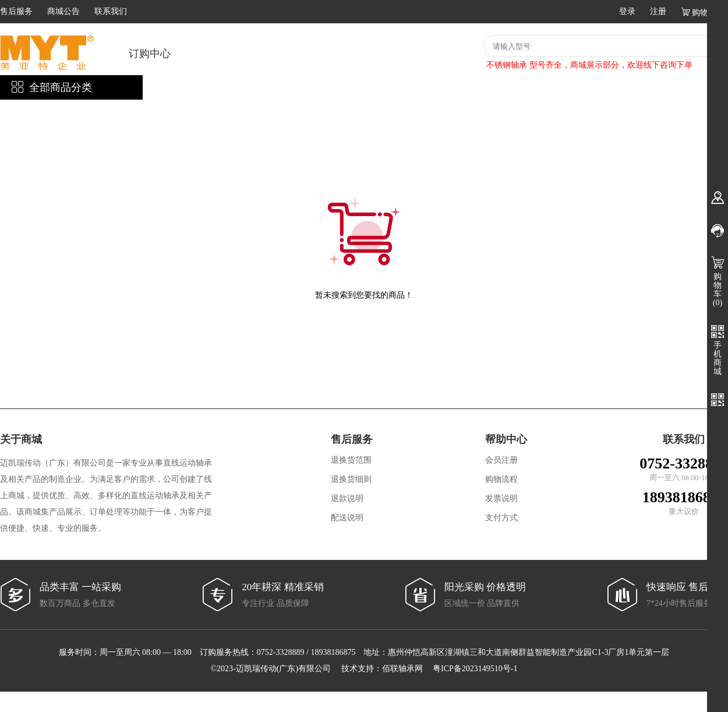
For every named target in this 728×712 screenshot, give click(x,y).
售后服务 (16, 11)
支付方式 (501, 518)
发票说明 (501, 498)
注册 (658, 11)
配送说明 (347, 518)
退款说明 (347, 498)
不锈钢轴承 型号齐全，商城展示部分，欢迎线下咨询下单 (589, 65)
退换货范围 (351, 460)
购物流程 (501, 479)
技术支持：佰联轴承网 (382, 669)
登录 (627, 11)
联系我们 (111, 11)
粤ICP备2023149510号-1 (475, 669)
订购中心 (150, 54)
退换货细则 (351, 479)
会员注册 (501, 460)
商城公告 (63, 11)
